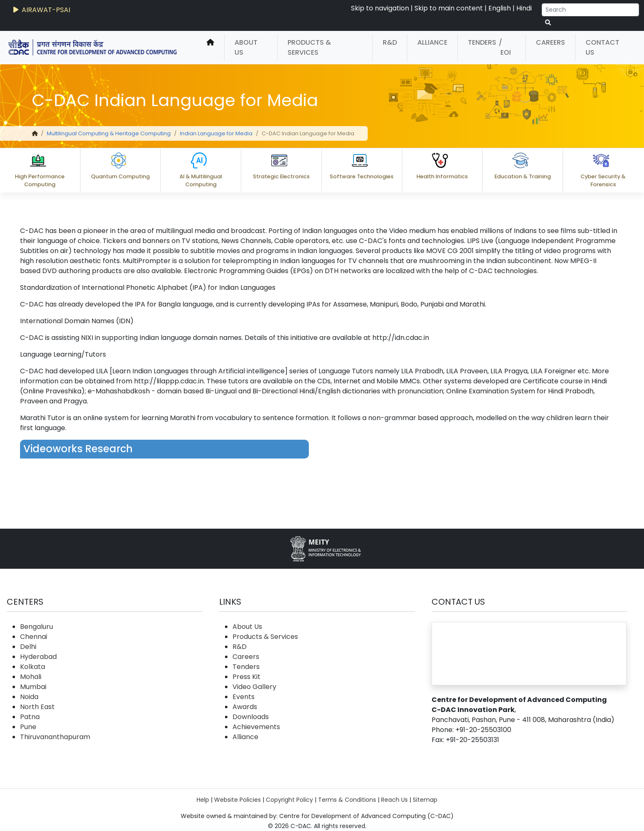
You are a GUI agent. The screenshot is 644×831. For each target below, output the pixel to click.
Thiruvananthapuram (55, 737)
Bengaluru (37, 627)
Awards (245, 707)
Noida (29, 697)
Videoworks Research (78, 449)
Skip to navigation (380, 8)
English (500, 8)
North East (37, 707)
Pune (28, 727)
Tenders (482, 42)
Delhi (28, 647)
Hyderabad (38, 657)
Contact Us (602, 47)
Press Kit (246, 677)
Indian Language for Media (216, 133)
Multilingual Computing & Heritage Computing (109, 133)
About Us (246, 47)
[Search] (590, 10)
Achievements (256, 727)
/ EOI (505, 47)
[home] (210, 48)
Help (203, 800)
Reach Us (394, 800)
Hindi (524, 8)
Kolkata (33, 667)
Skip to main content (449, 8)
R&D (390, 42)
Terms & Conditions (347, 800)
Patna (30, 717)
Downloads (251, 717)
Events (244, 697)
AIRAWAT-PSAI (41, 10)
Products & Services (309, 47)
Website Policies (237, 800)
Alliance (432, 42)
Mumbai (33, 687)
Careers (551, 42)
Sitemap (425, 800)
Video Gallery (254, 687)
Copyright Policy (289, 800)
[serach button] (548, 23)
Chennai (34, 637)
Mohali (31, 677)
